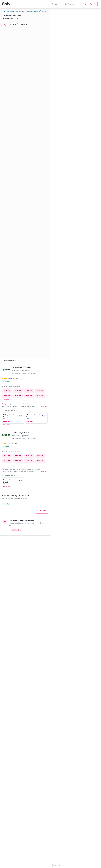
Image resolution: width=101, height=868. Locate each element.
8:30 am (18, 396)
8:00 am (40, 390)
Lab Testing (11, 11)
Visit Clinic (42, 511)
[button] (55, 466)
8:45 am (29, 396)
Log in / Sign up (90, 4)
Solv (4, 11)
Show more (45, 406)
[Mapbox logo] (56, 866)
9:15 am (29, 461)
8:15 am (7, 396)
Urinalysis (19, 11)
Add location (16, 530)
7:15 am (7, 390)
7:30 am (18, 390)
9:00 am (40, 396)
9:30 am (40, 461)
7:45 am (29, 390)
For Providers (70, 4)
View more (6, 400)
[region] (76, 438)
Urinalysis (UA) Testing (39, 11)
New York (27, 11)
